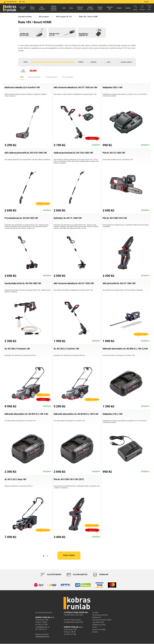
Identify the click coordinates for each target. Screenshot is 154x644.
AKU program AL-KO (64, 17)
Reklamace (97, 618)
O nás (95, 627)
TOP (22, 77)
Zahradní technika (25, 17)
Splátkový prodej (99, 625)
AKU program (44, 17)
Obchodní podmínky (100, 615)
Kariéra (95, 632)
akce (109, 62)
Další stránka (103, 556)
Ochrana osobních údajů (102, 620)
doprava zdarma (126, 62)
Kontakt (95, 613)
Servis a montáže (99, 630)
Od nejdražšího (68, 77)
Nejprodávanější (34, 77)
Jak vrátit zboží (98, 622)
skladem (94, 62)
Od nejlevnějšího (51, 77)
